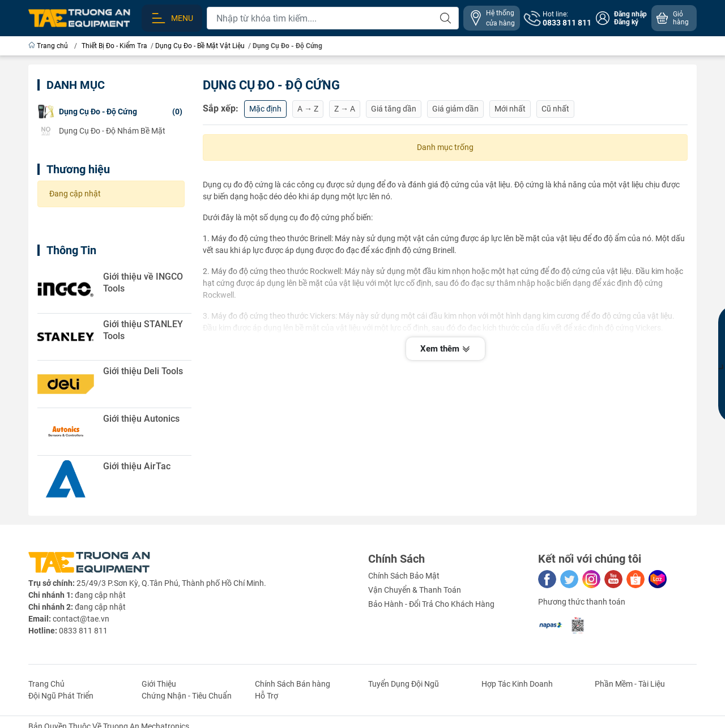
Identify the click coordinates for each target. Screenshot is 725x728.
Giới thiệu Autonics (141, 419)
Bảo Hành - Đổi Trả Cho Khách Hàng (431, 604)
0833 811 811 (83, 631)
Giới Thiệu (159, 684)
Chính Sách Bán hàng (293, 684)
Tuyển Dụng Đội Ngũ (404, 684)
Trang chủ (49, 46)
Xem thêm (445, 350)
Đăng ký (626, 22)
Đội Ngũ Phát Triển (61, 696)
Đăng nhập (630, 14)
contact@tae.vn (81, 619)
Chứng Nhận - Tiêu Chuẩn (187, 696)
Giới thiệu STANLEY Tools (143, 330)
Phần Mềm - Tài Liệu (630, 684)
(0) (110, 112)
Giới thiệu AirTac (137, 466)
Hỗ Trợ (266, 696)
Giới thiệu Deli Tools (143, 371)
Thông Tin (71, 250)
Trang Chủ (46, 684)
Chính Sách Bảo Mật (404, 576)
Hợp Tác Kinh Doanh (517, 684)
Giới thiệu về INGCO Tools (143, 282)
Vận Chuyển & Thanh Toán (415, 590)
